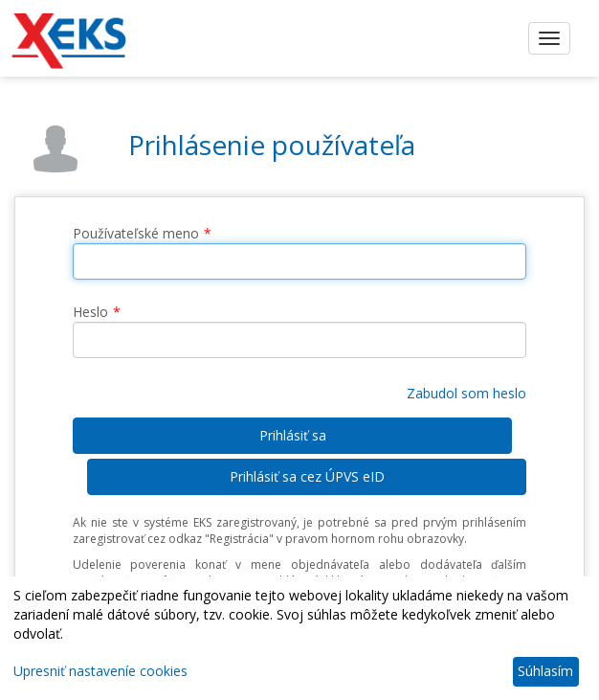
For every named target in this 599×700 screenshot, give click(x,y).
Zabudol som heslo (466, 393)
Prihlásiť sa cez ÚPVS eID (307, 476)
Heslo (90, 312)
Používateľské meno (136, 233)
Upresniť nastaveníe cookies (100, 671)
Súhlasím (545, 671)
